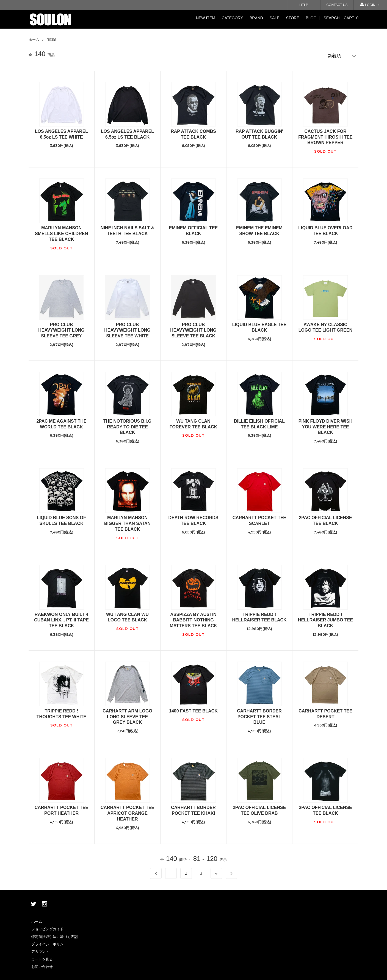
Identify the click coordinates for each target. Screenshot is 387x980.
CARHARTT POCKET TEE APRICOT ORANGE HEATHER (128, 811)
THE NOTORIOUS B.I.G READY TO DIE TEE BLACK (127, 424)
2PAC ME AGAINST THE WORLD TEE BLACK (61, 422)
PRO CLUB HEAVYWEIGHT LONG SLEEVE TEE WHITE (127, 328)
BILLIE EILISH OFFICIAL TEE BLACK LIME (259, 422)
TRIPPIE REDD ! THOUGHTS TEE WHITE (61, 711)
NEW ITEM (206, 18)
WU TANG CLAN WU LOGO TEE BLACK (127, 615)
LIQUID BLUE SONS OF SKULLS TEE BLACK (61, 518)
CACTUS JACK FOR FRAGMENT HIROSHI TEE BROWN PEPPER (325, 135)
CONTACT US (337, 5)
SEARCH (331, 18)
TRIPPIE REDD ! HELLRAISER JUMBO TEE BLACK (325, 618)
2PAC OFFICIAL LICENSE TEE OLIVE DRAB (259, 808)
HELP (304, 5)
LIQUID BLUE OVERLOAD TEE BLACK (325, 228)
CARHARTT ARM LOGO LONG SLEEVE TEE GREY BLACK (127, 714)
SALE (275, 18)
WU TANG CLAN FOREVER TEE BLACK (193, 422)
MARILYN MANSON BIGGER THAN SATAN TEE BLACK (127, 521)
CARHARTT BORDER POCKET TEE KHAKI (193, 808)
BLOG (311, 18)
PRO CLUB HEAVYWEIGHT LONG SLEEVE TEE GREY (61, 328)
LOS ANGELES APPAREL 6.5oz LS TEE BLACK (127, 132)
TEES (52, 40)
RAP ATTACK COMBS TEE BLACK (193, 132)
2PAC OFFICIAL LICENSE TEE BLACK (325, 518)
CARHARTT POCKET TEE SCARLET (259, 518)
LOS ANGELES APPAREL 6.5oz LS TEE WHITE (61, 132)
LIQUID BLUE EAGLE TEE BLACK (259, 325)
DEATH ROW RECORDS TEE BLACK (193, 518)
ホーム (34, 40)
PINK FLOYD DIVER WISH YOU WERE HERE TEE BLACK (325, 424)
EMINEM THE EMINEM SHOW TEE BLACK (259, 228)
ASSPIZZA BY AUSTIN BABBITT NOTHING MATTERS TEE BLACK (193, 618)
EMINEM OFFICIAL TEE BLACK (193, 228)
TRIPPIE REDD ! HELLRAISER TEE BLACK (259, 615)
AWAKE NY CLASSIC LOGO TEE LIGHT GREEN (325, 325)
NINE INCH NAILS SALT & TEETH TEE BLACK (127, 228)
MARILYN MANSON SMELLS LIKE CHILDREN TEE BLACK (61, 231)
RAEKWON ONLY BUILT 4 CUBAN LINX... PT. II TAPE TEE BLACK (61, 618)
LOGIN (370, 5)
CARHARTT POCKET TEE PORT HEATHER (62, 808)
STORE (293, 18)
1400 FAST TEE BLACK (193, 708)
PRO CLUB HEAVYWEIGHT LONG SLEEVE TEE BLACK (193, 328)
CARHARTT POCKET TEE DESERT (325, 711)
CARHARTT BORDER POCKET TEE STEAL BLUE (259, 714)
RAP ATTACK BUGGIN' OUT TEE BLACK (259, 132)
